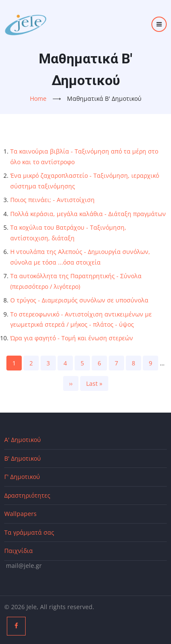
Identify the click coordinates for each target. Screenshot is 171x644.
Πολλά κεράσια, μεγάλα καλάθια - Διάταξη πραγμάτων (88, 214)
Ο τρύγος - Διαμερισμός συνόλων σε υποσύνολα (79, 300)
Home (38, 98)
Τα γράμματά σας (29, 532)
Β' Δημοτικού (23, 458)
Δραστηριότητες (27, 495)
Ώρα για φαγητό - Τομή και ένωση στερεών (72, 338)
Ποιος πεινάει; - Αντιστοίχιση (52, 200)
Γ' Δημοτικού (22, 477)
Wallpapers (20, 514)
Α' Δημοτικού (23, 440)
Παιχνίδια (19, 551)
